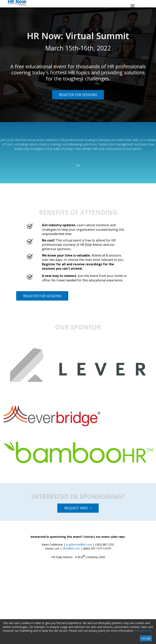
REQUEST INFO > (78, 508)
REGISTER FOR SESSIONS (75, 95)
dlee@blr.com (71, 548)
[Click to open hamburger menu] (133, 5)
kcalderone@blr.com (79, 544)
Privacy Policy (143, 631)
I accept (146, 638)
